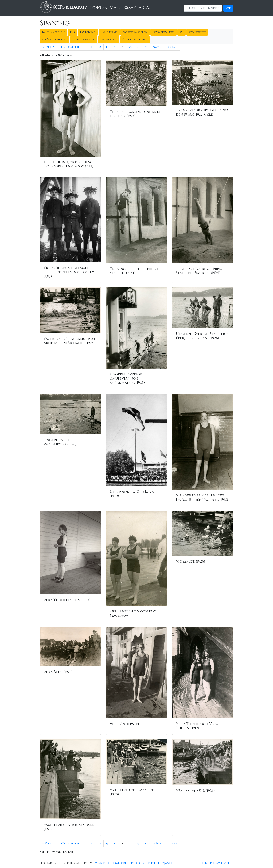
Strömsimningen (55, 40)
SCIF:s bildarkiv (63, 7)
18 (100, 47)
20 (115, 47)
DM (72, 32)
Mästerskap (123, 7)
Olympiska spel (164, 32)
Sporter (98, 7)
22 (130, 47)
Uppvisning (108, 40)
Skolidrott (197, 32)
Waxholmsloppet (135, 40)
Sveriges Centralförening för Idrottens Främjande (133, 863)
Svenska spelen (84, 40)
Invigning (88, 32)
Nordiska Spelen (135, 32)
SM (182, 32)
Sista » (173, 47)
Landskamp (109, 32)
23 (138, 47)
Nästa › (158, 47)
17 (92, 47)
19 (107, 47)
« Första (48, 47)
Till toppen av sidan (214, 863)
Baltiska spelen (53, 32)
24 (146, 47)
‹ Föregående (70, 47)
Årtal (145, 7)
